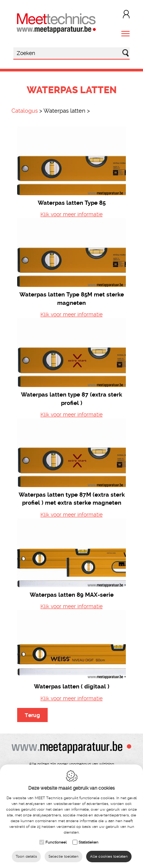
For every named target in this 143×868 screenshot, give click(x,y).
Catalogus (25, 111)
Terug (32, 715)
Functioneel (56, 842)
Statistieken (88, 842)
